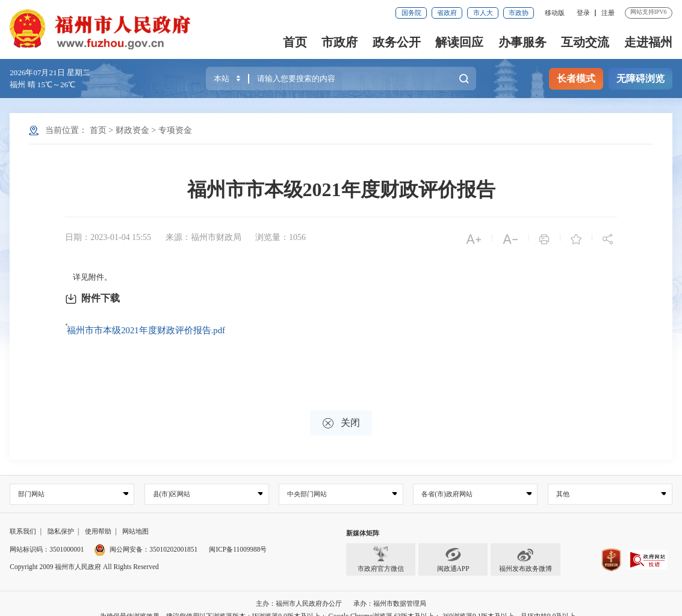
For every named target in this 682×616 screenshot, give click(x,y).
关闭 (341, 411)
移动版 (555, 13)
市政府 (339, 42)
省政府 (447, 13)
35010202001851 (173, 537)
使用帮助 (98, 519)
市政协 (519, 13)
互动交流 (585, 42)
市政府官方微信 (381, 547)
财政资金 (132, 130)
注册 (608, 13)
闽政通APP (453, 547)
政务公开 (397, 42)
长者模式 (576, 79)
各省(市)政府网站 (447, 481)
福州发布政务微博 (525, 547)
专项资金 (175, 130)
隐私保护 (61, 519)
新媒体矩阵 (363, 520)
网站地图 (135, 519)
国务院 (411, 13)
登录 (583, 13)
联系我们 (23, 519)
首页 (295, 42)
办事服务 (522, 42)
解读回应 (459, 42)
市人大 (483, 13)
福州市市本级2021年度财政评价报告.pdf (142, 324)
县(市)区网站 (172, 481)
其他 (563, 481)
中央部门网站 (307, 481)
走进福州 (648, 42)
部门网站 (31, 481)
